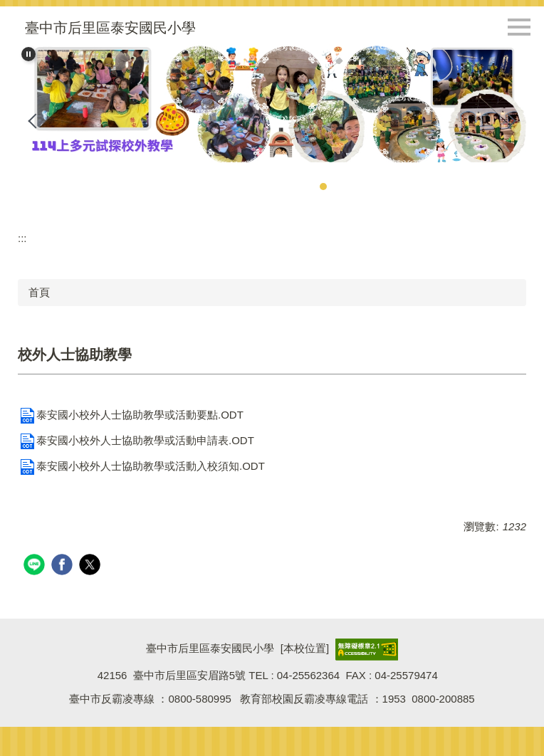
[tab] (323, 187)
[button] (28, 54)
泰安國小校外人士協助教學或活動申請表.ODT (136, 440)
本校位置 (305, 649)
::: (22, 238)
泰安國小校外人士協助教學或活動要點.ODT (131, 415)
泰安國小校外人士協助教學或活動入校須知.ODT (141, 466)
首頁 (39, 292)
